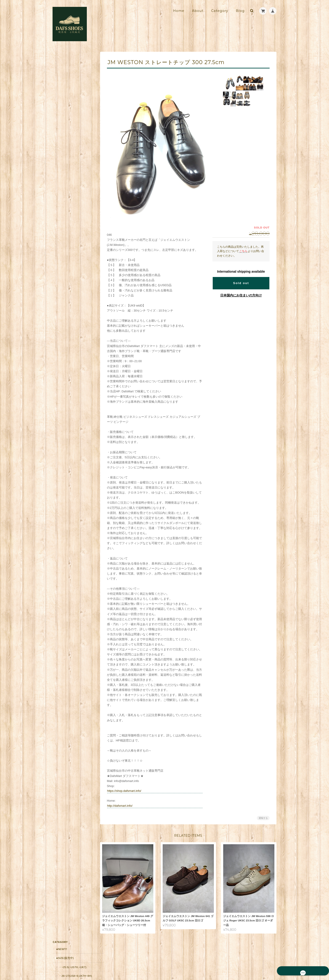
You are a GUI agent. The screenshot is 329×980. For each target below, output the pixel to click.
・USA (63, 153)
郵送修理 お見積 (67, 268)
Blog (240, 11)
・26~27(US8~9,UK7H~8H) (74, 89)
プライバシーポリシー (226, 961)
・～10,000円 (67, 197)
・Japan (64, 170)
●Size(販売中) (65, 69)
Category (220, 11)
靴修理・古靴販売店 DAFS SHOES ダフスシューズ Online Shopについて (73, 338)
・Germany (67, 162)
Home (179, 11)
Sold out (241, 283)
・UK (62, 117)
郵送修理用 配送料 (68, 259)
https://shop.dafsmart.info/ (127, 791)
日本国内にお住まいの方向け (241, 295)
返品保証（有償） (67, 277)
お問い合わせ (65, 360)
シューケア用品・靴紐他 (71, 241)
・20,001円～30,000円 (72, 215)
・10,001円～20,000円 (72, 206)
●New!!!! (61, 60)
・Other (65, 179)
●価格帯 (61, 188)
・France (65, 135)
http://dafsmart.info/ (123, 806)
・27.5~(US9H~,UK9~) (72, 99)
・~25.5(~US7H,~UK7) (72, 78)
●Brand (61, 108)
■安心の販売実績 (66, 250)
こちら (243, 251)
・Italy (63, 126)
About (198, 11)
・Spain (64, 144)
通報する (263, 818)
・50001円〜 (66, 232)
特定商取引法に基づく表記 (73, 351)
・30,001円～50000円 (72, 224)
